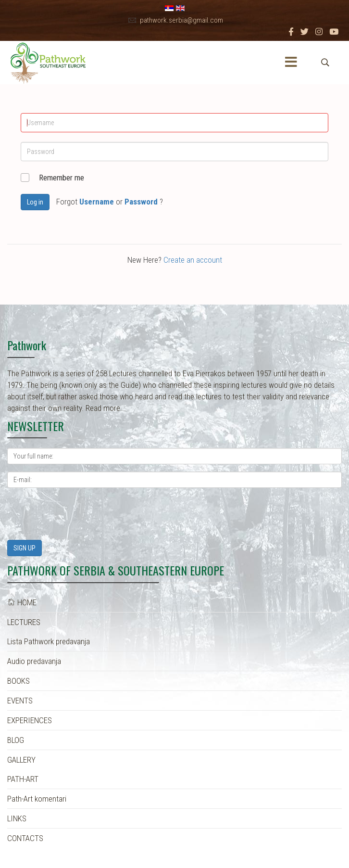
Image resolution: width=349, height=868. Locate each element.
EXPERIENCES (30, 720)
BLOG (16, 740)
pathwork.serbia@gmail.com (181, 20)
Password (141, 202)
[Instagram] (319, 32)
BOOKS (19, 681)
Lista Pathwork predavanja (49, 641)
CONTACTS (25, 838)
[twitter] (305, 32)
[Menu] (291, 63)
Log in (35, 202)
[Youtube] (334, 32)
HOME (22, 602)
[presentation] (80, 514)
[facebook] (291, 32)
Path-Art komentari (37, 799)
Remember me (62, 178)
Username (97, 202)
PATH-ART (23, 779)
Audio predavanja (34, 661)
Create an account (193, 260)
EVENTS (20, 701)
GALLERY (21, 760)
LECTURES (24, 622)
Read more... (106, 408)
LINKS (17, 818)
